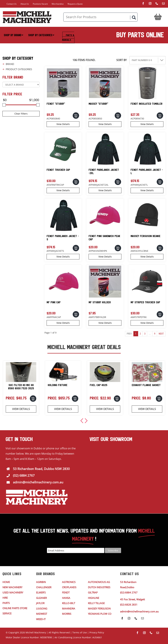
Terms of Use (80, 632)
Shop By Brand (14, 35)
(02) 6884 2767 (24, 476)
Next (161, 334)
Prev (129, 334)
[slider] (4, 105)
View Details (63, 124)
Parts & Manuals (68, 38)
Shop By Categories (41, 35)
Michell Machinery (36, 632)
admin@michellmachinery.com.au (38, 482)
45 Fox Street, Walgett (132, 599)
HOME (6, 582)
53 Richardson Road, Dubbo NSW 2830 (41, 469)
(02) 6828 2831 (129, 605)
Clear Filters (21, 114)
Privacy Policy (97, 632)
